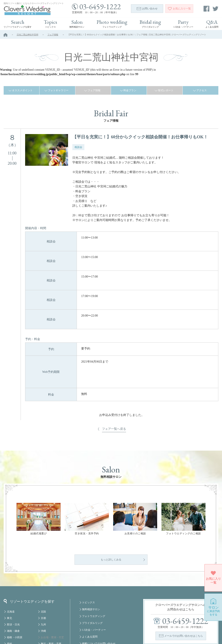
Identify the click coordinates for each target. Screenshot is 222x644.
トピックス (88, 568)
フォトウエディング (94, 581)
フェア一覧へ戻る (114, 369)
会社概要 (87, 616)
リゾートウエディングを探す (29, 566)
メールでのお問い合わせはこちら (184, 601)
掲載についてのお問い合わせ (99, 609)
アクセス (202, 90)
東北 (9, 583)
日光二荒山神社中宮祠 (27, 35)
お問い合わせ (147, 9)
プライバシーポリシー (95, 623)
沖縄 (43, 596)
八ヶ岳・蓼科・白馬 (18, 622)
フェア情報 (53, 35)
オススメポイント (22, 90)
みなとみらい (49, 616)
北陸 (43, 577)
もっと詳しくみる (111, 525)
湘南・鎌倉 (13, 596)
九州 (43, 590)
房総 (9, 609)
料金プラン (130, 90)
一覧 (179, 9)
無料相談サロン (91, 575)
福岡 (43, 622)
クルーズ (46, 628)
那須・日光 (13, 590)
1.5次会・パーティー (94, 595)
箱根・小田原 (15, 603)
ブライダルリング (92, 588)
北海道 (11, 577)
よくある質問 (90, 602)
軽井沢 (11, 616)
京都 (43, 583)
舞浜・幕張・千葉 (51, 609)
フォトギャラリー (58, 90)
